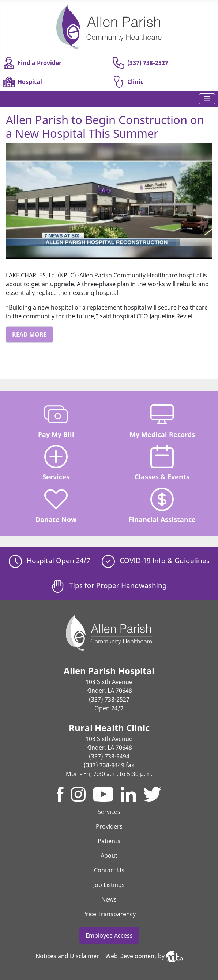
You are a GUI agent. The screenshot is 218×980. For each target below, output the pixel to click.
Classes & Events (162, 463)
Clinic (128, 82)
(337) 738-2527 (140, 63)
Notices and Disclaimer (67, 956)
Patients (109, 841)
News (109, 899)
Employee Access (109, 935)
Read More (29, 334)
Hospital (22, 82)
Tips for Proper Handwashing (109, 585)
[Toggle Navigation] (207, 99)
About (109, 856)
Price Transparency (109, 914)
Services (56, 463)
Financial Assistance (162, 506)
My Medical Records (162, 421)
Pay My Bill (56, 421)
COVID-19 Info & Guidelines (156, 560)
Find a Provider (32, 63)
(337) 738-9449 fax (109, 765)
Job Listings (109, 885)
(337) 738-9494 (109, 756)
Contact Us (109, 870)
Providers (109, 826)
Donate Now (56, 506)
